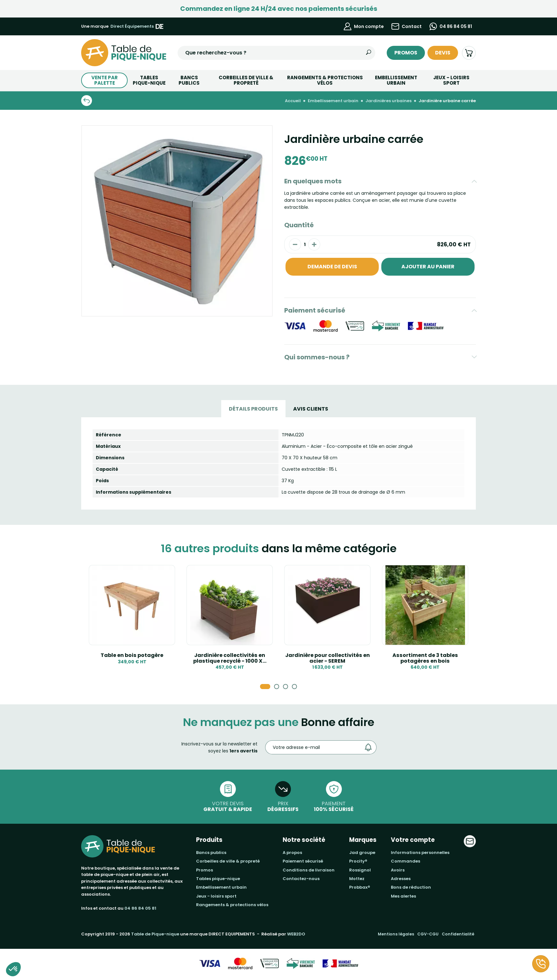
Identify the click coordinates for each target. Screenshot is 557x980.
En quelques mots (313, 181)
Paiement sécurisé (315, 310)
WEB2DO (296, 934)
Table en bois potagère (132, 655)
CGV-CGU (428, 934)
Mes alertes (403, 896)
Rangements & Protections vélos (325, 80)
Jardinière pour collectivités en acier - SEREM (328, 658)
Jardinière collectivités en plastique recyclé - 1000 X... (230, 658)
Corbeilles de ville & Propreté (246, 80)
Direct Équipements (137, 26)
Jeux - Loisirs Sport (451, 80)
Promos (406, 53)
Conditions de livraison (309, 870)
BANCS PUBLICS (189, 80)
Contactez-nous (301, 879)
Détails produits (253, 409)
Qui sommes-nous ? (317, 357)
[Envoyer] (370, 747)
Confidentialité (458, 934)
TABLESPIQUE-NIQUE (149, 80)
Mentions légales (396, 934)
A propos (292, 853)
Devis (443, 53)
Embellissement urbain (396, 80)
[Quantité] (305, 244)
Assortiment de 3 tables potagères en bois (425, 658)
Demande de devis (332, 267)
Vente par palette (105, 80)
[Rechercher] (369, 53)
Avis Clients (311, 409)
